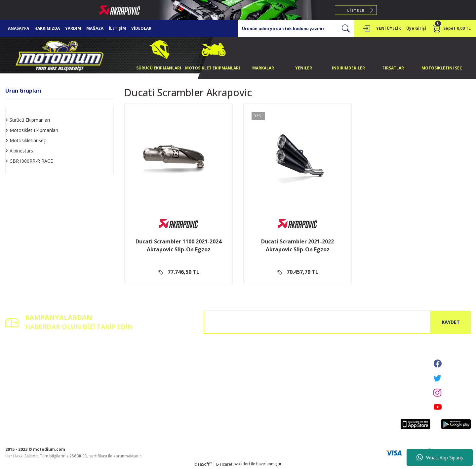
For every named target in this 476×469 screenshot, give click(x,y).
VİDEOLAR (141, 28)
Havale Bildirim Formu (105, 375)
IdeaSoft (203, 464)
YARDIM (73, 28)
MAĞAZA (95, 28)
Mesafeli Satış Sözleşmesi (187, 356)
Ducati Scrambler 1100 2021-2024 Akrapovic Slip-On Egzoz (178, 245)
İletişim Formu (98, 365)
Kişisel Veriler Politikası (185, 384)
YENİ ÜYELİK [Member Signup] (389, 28)
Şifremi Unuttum (20, 375)
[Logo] (59, 55)
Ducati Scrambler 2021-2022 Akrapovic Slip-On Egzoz (297, 245)
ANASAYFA (19, 28)
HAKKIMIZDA (47, 28)
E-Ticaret (224, 464)
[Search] (296, 28)
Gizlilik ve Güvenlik (181, 365)
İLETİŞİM (117, 28)
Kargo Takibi (96, 384)
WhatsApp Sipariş (440, 457)
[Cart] (452, 28)
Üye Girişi (14, 365)
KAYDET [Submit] (451, 322)
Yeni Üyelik (15, 356)
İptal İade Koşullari (181, 375)
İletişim (91, 356)
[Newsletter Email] (337, 322)
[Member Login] (366, 28)
